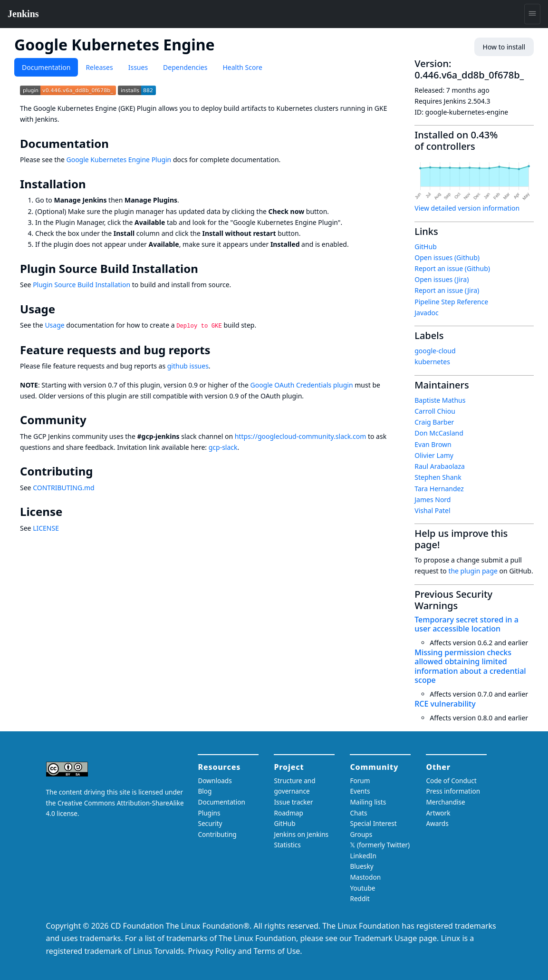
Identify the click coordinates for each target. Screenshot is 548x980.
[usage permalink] (62, 309)
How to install (504, 47)
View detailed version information (467, 208)
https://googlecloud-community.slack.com (301, 436)
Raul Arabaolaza (440, 466)
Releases (99, 67)
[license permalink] (69, 512)
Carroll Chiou (435, 411)
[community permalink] (93, 420)
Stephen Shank (438, 477)
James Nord (433, 500)
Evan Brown (433, 444)
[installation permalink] (93, 184)
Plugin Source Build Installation (82, 285)
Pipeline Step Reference (451, 302)
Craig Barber (434, 422)
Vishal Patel (432, 510)
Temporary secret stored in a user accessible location (466, 624)
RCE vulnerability (445, 704)
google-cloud (435, 351)
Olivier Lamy (434, 455)
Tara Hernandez (439, 489)
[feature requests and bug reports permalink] (217, 350)
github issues (188, 366)
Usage (54, 325)
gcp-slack (223, 447)
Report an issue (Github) (452, 268)
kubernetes (432, 362)
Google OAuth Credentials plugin (301, 385)
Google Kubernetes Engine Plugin (119, 160)
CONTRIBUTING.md (64, 488)
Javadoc (426, 313)
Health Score (242, 67)
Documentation (46, 67)
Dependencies (185, 67)
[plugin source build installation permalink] (205, 269)
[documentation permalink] (115, 144)
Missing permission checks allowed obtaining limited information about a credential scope (470, 666)
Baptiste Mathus (440, 400)
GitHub (426, 247)
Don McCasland (439, 433)
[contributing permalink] (99, 471)
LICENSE (46, 528)
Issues (138, 67)
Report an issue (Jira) (447, 290)
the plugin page (473, 571)
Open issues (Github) (447, 257)
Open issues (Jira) (442, 279)
